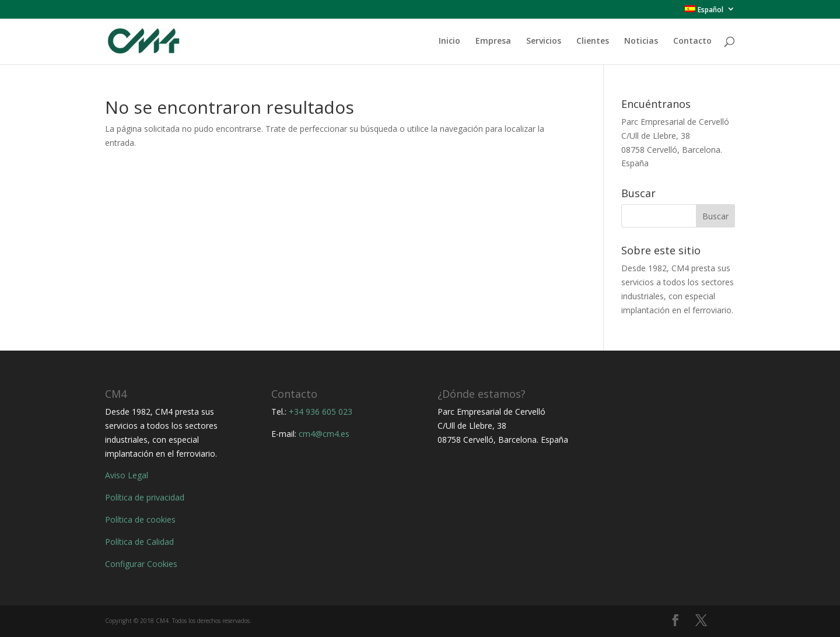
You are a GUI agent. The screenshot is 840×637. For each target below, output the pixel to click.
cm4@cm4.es (324, 434)
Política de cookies (140, 519)
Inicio (449, 41)
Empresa (493, 41)
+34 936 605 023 (321, 412)
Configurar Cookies (141, 564)
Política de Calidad (139, 542)
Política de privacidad (145, 497)
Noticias (641, 41)
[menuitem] (710, 12)
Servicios (544, 41)
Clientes (593, 41)
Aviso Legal (127, 475)
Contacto (692, 41)
